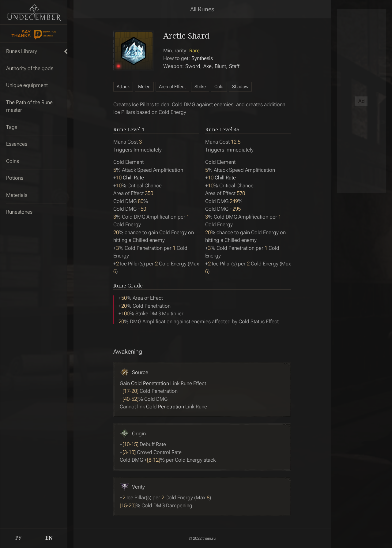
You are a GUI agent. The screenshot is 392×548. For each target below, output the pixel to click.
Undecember (34, 12)
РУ (18, 538)
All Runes (202, 9)
